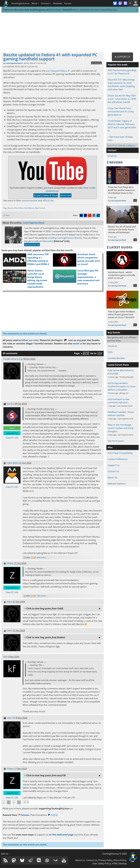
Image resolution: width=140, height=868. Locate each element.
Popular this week (118, 65)
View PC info (12, 438)
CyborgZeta (13, 463)
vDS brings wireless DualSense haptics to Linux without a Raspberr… (122, 386)
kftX (5, 657)
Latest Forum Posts (118, 365)
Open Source (40, 208)
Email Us (112, 156)
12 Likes (6, 215)
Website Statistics (117, 484)
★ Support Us (122, 57)
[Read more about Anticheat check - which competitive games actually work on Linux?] (122, 270)
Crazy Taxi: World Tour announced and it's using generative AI (121, 112)
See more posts (116, 441)
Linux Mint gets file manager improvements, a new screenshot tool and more (88, 277)
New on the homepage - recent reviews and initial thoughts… (121, 428)
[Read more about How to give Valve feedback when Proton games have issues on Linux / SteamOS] (122, 310)
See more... (42, 557)
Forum (68, 3)
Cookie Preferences (118, 459)
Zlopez (10, 563)
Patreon (24, 815)
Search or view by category (121, 145)
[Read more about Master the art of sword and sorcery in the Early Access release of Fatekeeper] (122, 224)
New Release (29, 208)
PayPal (53, 815)
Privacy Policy (105, 860)
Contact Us (113, 471)
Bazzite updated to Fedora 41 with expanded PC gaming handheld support (50, 57)
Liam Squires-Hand (14, 63)
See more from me (32, 245)
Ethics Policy (120, 860)
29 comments (96, 63)
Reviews (58, 3)
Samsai (11, 404)
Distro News (19, 208)
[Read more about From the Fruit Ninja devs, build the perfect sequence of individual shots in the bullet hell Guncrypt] (122, 185)
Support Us (114, 465)
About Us (113, 478)
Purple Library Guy (13, 359)
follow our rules (30, 340)
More (35, 3)
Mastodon (48, 241)
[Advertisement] (70, 33)
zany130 (11, 718)
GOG (110, 352)
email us (78, 344)
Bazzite (11, 208)
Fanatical (112, 346)
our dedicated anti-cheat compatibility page (97, 10)
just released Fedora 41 (58, 71)
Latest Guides (121, 247)
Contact (46, 3)
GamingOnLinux (21, 3)
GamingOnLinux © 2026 (115, 854)
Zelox (10, 602)
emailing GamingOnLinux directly (65, 238)
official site (48, 201)
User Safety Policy (102, 864)
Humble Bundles (116, 358)
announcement (30, 201)
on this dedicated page (61, 835)
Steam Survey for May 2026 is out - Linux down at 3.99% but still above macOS (122, 99)
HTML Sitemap (119, 864)
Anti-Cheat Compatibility (120, 453)
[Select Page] (26, 802)
